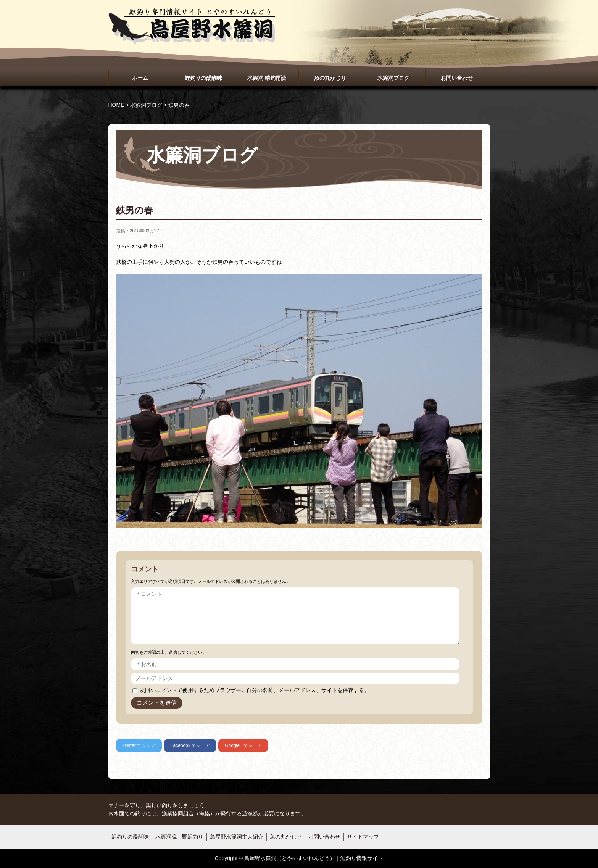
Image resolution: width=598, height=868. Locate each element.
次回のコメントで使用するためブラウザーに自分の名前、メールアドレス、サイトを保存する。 (255, 690)
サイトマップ (363, 837)
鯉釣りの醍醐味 (203, 78)
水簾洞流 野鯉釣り (179, 837)
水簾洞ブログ (393, 78)
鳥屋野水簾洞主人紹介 (237, 837)
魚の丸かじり (330, 78)
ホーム (140, 78)
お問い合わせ (457, 78)
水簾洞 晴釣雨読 (267, 78)
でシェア (139, 745)
